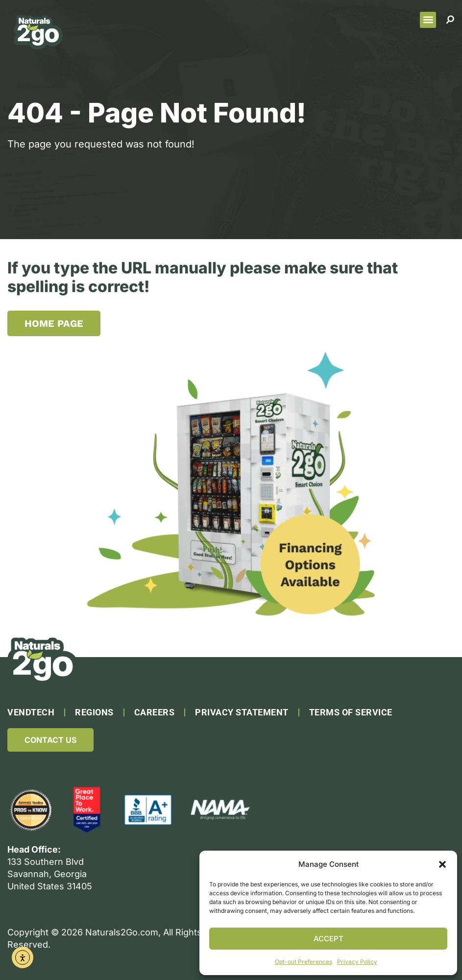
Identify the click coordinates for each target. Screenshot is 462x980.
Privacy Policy (357, 962)
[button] (442, 864)
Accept (328, 939)
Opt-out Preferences (304, 962)
